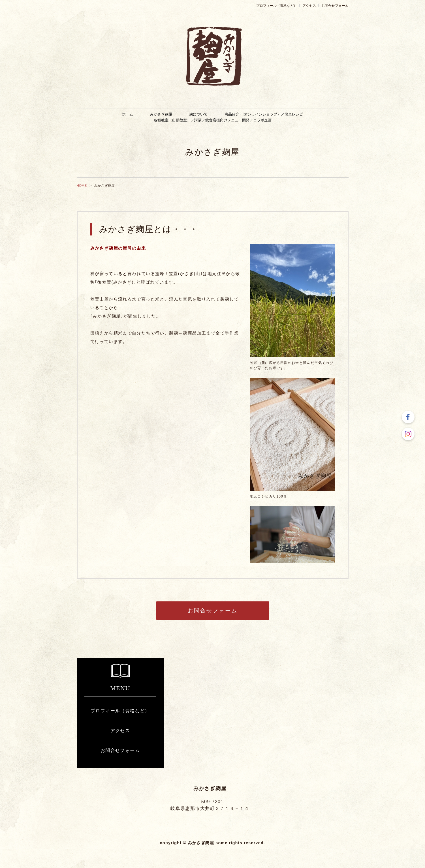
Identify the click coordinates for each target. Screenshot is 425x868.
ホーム (128, 114)
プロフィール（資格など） (277, 6)
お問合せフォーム (335, 6)
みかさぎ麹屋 (161, 114)
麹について (198, 114)
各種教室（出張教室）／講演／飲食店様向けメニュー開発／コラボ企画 (213, 120)
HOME (82, 186)
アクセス (309, 6)
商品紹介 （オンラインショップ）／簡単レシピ (264, 114)
